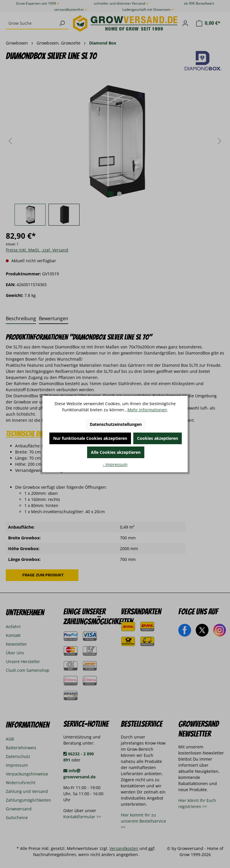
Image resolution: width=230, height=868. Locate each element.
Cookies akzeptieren (158, 438)
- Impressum (115, 464)
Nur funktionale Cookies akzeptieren (90, 438)
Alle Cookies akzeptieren (116, 452)
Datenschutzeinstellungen (116, 424)
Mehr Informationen (147, 410)
